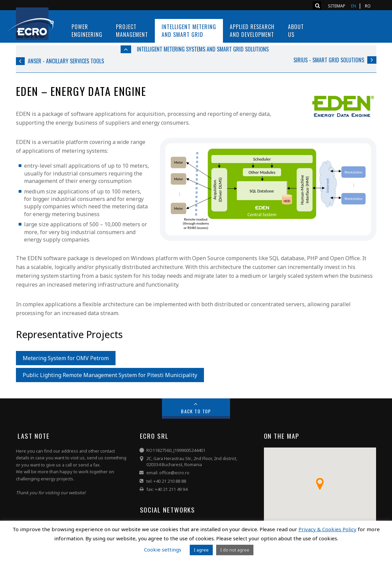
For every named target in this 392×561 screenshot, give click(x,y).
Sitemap (337, 6)
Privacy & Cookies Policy (327, 529)
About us (296, 31)
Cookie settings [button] (163, 549)
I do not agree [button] (235, 550)
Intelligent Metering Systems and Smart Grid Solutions (203, 49)
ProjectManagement (132, 31)
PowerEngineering (87, 31)
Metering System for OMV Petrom (66, 358)
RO (368, 6)
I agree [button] (201, 550)
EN (354, 6)
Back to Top (196, 411)
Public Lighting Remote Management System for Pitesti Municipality (110, 375)
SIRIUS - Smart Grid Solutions (329, 60)
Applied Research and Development (252, 31)
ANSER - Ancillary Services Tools (66, 61)
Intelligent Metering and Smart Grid (189, 31)
